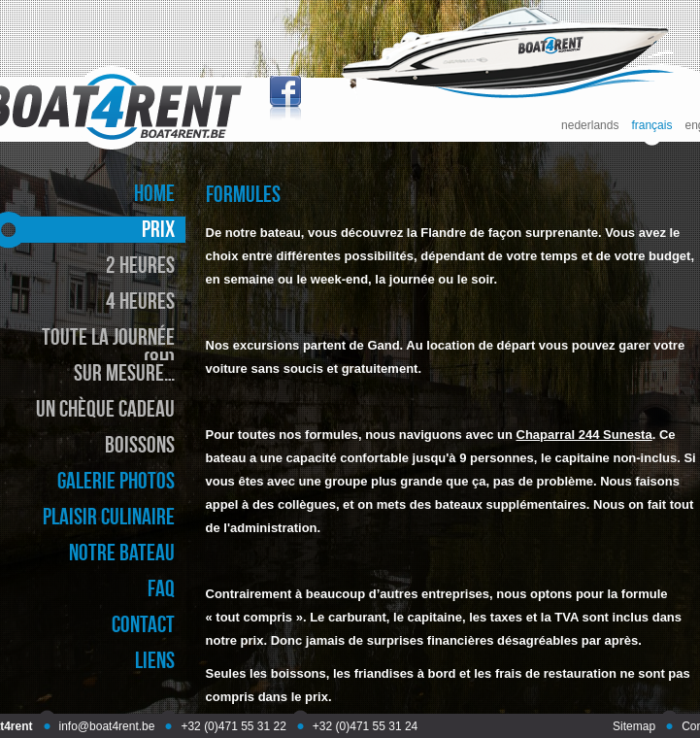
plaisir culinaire (109, 516)
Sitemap (634, 726)
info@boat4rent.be (107, 726)
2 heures (140, 265)
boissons (140, 444)
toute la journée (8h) (108, 348)
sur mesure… (124, 372)
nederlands (590, 126)
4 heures (140, 301)
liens (155, 660)
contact (143, 624)
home (154, 193)
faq (161, 588)
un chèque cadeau (105, 408)
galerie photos (116, 480)
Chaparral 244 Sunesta (584, 435)
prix (158, 229)
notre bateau (122, 552)
